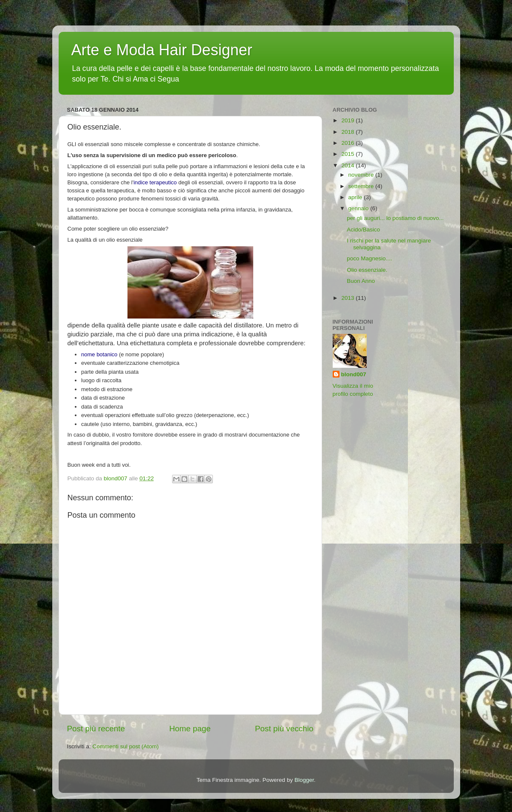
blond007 (354, 374)
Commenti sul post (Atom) (126, 746)
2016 (348, 143)
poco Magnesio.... (369, 258)
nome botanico (99, 354)
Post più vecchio (284, 729)
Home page (190, 729)
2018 (348, 132)
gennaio (359, 208)
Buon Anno (361, 281)
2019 (348, 120)
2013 (348, 298)
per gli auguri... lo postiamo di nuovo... (395, 218)
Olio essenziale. (367, 270)
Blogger (304, 780)
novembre (362, 175)
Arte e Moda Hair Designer (162, 50)
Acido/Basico (363, 230)
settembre (362, 186)
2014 (348, 165)
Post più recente (96, 729)
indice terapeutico (155, 182)
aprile (356, 197)
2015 (348, 154)
